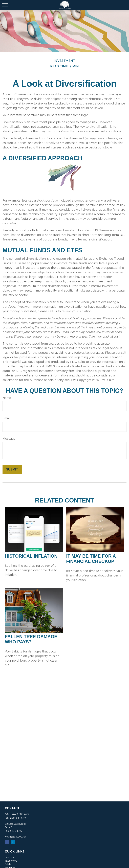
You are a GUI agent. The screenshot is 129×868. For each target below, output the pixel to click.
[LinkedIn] (13, 842)
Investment (11, 861)
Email (6, 418)
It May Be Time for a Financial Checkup (91, 559)
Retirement (11, 857)
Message (9, 439)
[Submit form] (12, 469)
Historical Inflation (31, 556)
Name (7, 398)
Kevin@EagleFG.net (15, 837)
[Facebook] (7, 842)
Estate (8, 864)
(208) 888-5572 (21, 814)
